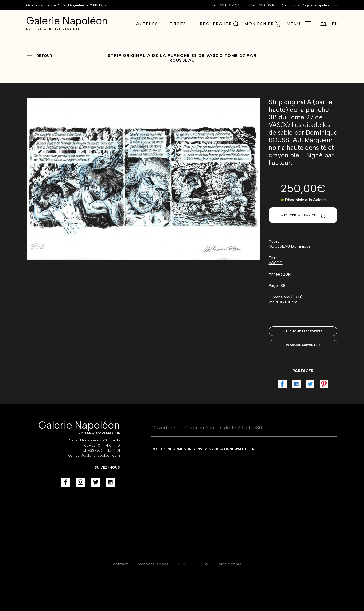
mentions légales (153, 564)
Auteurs (147, 24)
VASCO (276, 263)
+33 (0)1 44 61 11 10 (233, 5)
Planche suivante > (303, 345)
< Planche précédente (303, 331)
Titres (178, 24)
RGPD (184, 564)
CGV (204, 564)
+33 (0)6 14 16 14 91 (272, 5)
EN (335, 24)
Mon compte (230, 564)
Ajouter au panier (303, 216)
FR (324, 24)
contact (121, 564)
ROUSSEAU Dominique (290, 246)
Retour (44, 56)
